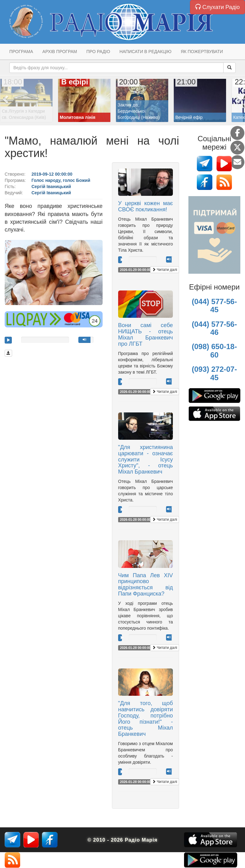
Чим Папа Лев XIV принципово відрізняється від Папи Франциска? (146, 585)
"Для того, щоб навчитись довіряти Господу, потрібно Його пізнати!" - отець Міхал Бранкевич (146, 719)
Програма (21, 52)
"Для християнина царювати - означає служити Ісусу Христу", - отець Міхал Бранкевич (146, 459)
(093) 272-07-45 (214, 373)
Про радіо (98, 52)
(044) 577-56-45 (214, 306)
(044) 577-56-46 (214, 328)
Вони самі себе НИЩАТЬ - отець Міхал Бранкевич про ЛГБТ (146, 334)
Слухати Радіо (217, 7)
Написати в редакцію (145, 52)
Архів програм (60, 52)
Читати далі (165, 270)
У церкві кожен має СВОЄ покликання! (146, 206)
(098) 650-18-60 (214, 351)
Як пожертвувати (202, 52)
